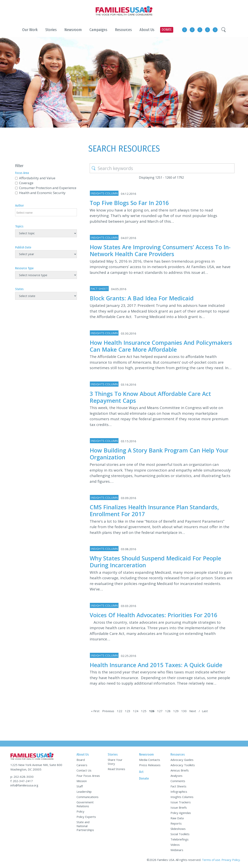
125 (144, 711)
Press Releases (150, 765)
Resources (178, 754)
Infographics (179, 792)
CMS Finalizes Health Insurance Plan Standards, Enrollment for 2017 (154, 510)
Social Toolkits (180, 834)
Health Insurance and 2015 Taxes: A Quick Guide (156, 665)
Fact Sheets (178, 786)
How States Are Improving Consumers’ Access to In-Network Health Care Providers (160, 250)
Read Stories (116, 769)
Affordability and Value (37, 178)
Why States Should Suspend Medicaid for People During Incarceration (155, 562)
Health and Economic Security (42, 193)
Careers (82, 765)
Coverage (26, 183)
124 (136, 711)
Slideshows (178, 829)
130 (184, 711)
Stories (113, 754)
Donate (144, 778)
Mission (82, 781)
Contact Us (84, 770)
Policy (80, 811)
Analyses (176, 776)
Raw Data (177, 818)
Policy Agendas (181, 813)
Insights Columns (182, 797)
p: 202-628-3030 (22, 777)
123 (128, 711)
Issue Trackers (181, 802)
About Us (83, 754)
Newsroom (146, 754)
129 (176, 711)
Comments (178, 781)
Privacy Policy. (231, 860)
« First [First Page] (95, 711)
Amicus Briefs (180, 770)
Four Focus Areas (88, 776)
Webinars (177, 850)
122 (120, 711)
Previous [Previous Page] (108, 711)
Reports (176, 823)
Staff (80, 786)
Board (81, 760)
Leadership (84, 792)
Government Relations (85, 804)
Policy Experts (86, 817)
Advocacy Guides (182, 760)
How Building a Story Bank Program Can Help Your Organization (159, 454)
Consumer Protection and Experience (48, 188)
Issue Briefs (179, 807)
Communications (88, 797)
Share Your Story (115, 762)
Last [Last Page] (205, 711)
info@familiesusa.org (24, 785)
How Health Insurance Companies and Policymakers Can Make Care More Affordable (161, 346)
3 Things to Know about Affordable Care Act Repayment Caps (150, 397)
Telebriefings (180, 839)
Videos (175, 845)
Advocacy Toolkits (183, 765)
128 (168, 711)
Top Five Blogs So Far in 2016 (129, 203)
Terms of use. (211, 860)
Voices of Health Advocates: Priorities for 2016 (154, 615)
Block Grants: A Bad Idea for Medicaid (142, 298)
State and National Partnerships (85, 826)
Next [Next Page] (193, 711)
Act (141, 772)
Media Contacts (150, 760)
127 (160, 711)
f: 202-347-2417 (22, 781)
